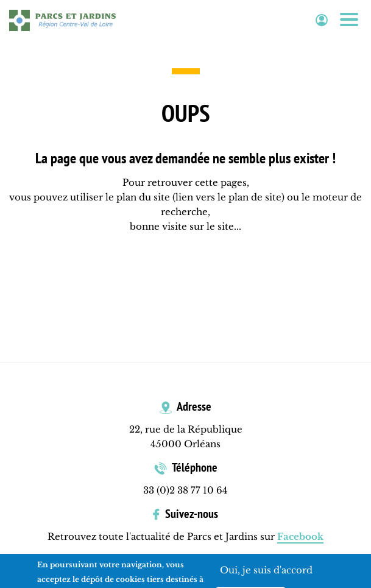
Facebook (300, 537)
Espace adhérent (322, 20)
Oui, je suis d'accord (266, 571)
